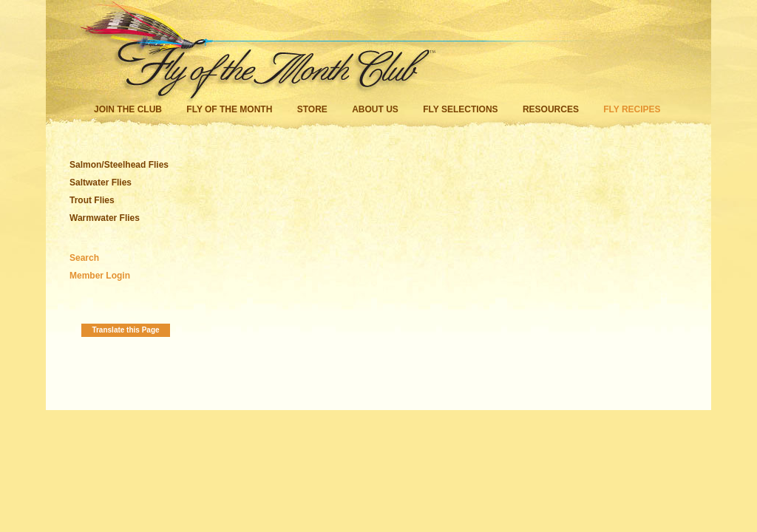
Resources (551, 109)
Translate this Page (125, 330)
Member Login (100, 276)
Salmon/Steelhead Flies (119, 165)
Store (312, 109)
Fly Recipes (632, 109)
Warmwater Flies (105, 218)
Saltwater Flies (101, 183)
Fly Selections (462, 109)
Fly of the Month (229, 109)
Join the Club (128, 109)
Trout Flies (92, 200)
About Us (375, 109)
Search (84, 258)
